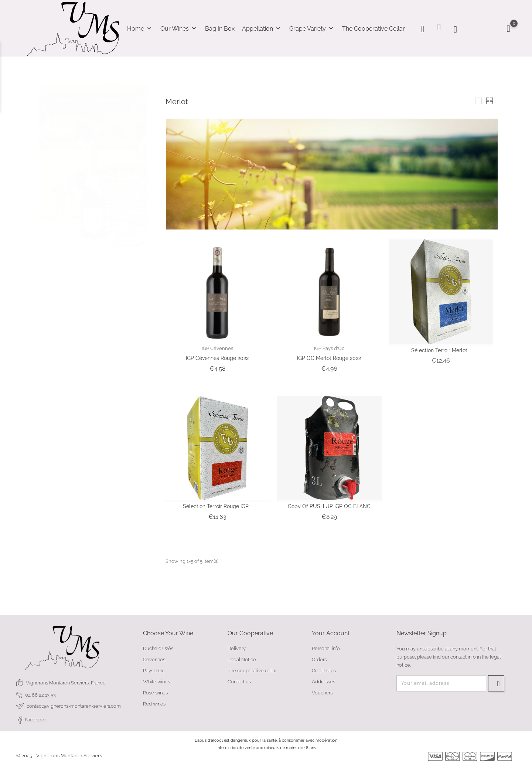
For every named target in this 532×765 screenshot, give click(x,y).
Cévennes (154, 659)
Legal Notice (242, 659)
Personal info (326, 648)
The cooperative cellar (374, 29)
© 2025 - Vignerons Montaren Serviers (59, 756)
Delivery (237, 648)
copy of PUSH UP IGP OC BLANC (329, 506)
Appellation (262, 29)
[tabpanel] (93, 160)
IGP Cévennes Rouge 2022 (217, 358)
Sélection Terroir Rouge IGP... (217, 506)
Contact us (239, 682)
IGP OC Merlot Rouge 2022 (329, 358)
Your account (331, 633)
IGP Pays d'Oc (329, 348)
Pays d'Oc (154, 671)
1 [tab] (142, 152)
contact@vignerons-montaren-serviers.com (74, 706)
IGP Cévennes (217, 348)
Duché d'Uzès (158, 648)
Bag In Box (220, 29)
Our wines (179, 29)
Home (140, 29)
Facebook (32, 720)
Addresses (323, 682)
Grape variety (312, 29)
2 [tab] (142, 166)
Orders (319, 659)
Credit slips (324, 671)
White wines (156, 682)
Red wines (154, 704)
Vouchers (322, 693)
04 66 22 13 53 (40, 695)
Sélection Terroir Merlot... (441, 350)
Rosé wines (155, 693)
